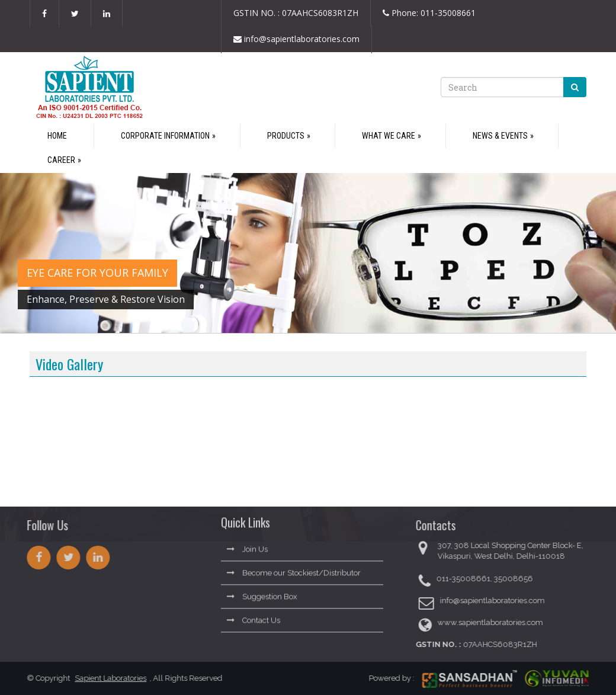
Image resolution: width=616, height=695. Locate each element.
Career (61, 160)
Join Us (247, 546)
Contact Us (254, 617)
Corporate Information (165, 136)
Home (57, 136)
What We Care (389, 136)
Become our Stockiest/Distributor (294, 570)
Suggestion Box (262, 593)
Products (286, 136)
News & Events (500, 136)
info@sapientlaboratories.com (296, 39)
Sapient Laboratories (108, 678)
